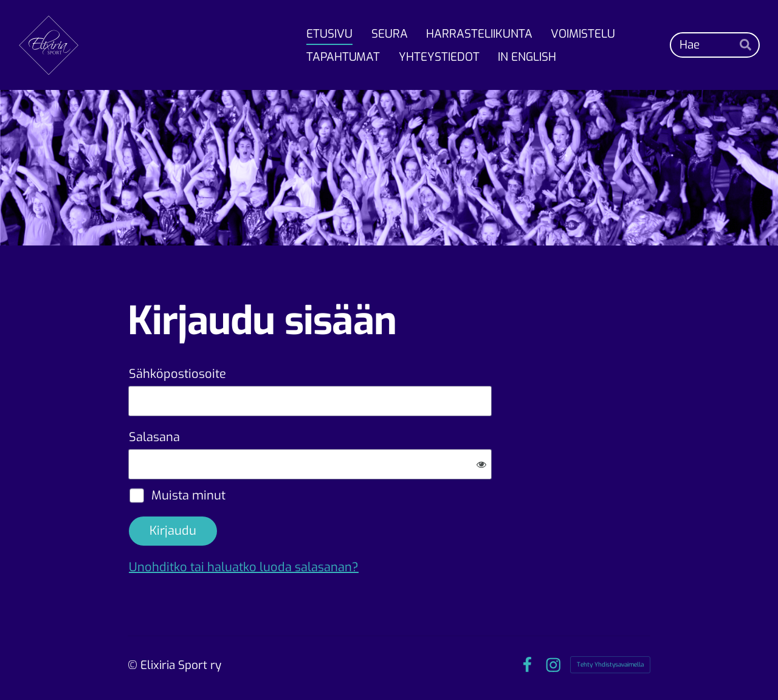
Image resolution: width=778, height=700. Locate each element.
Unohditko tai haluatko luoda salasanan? (244, 567)
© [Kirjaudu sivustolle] (134, 665)
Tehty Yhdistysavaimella (610, 664)
